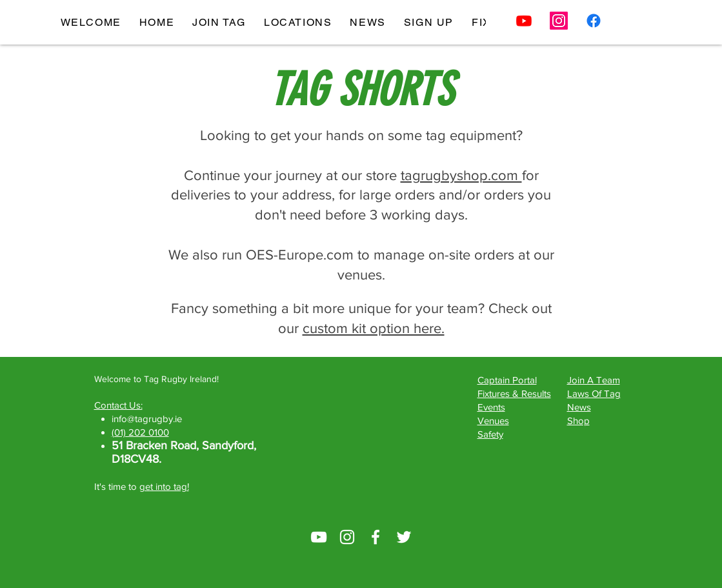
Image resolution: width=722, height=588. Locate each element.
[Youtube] (524, 21)
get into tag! (164, 486)
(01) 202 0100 (140, 432)
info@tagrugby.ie (147, 419)
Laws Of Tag (594, 393)
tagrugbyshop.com (461, 175)
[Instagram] (559, 21)
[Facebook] (594, 21)
